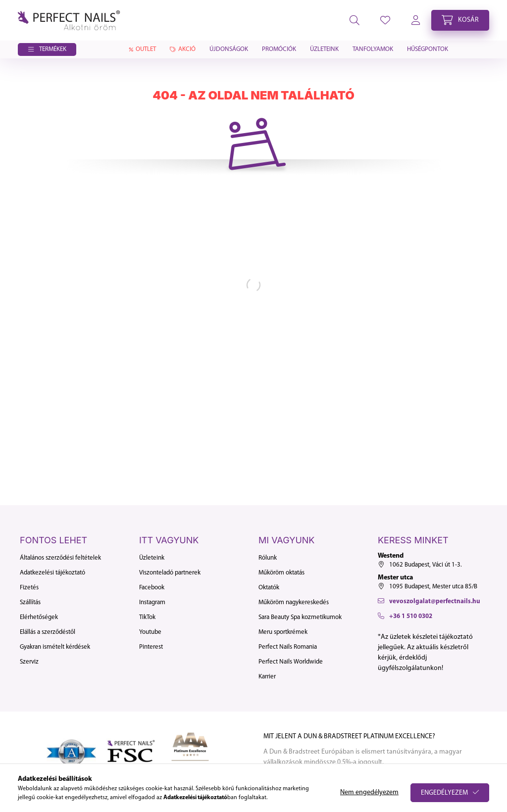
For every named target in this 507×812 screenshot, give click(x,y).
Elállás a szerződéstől (48, 632)
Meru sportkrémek (283, 632)
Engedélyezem (444, 793)
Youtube (150, 632)
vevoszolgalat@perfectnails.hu (435, 601)
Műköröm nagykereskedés (294, 602)
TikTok (147, 617)
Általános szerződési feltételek (60, 558)
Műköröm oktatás (281, 573)
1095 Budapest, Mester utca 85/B (433, 587)
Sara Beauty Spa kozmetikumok (300, 617)
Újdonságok (229, 49)
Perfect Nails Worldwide (291, 662)
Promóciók (279, 49)
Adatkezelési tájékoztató (52, 573)
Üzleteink (324, 49)
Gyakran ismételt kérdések (55, 647)
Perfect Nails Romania (288, 647)
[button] (47, 49)
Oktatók (269, 588)
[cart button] (460, 20)
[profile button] (385, 20)
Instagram (152, 602)
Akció (183, 49)
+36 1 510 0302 (411, 616)
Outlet (142, 49)
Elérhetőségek (39, 617)
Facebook (152, 588)
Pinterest (151, 647)
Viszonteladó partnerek (170, 573)
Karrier (267, 677)
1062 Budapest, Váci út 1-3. (426, 565)
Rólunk (268, 558)
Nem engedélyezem (369, 792)
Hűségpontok (428, 49)
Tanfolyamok (373, 49)
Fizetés (29, 588)
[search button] (355, 20)
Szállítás (30, 602)
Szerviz (29, 662)
